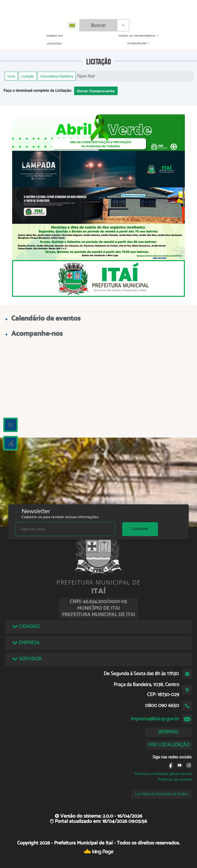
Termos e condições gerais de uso (163, 774)
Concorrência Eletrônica (57, 76)
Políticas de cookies (175, 779)
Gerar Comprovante (96, 91)
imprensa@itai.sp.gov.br (155, 719)
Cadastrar (140, 529)
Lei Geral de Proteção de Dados (162, 794)
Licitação (28, 76)
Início (11, 76)
